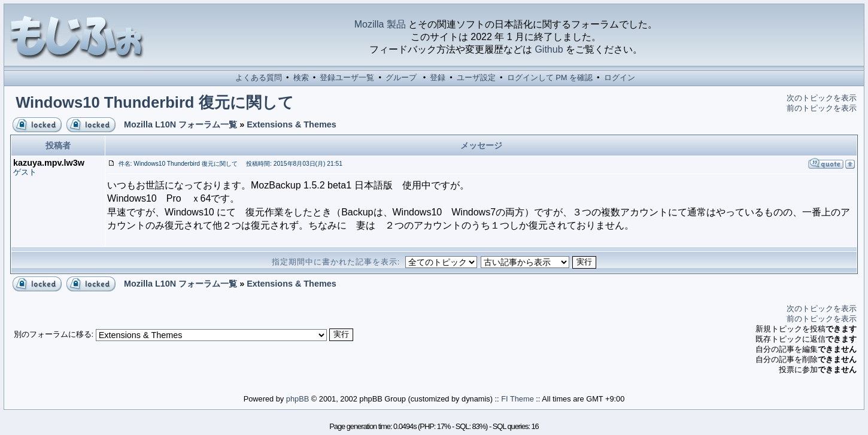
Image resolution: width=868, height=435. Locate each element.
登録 (438, 77)
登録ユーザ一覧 (347, 77)
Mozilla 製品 (380, 24)
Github (549, 49)
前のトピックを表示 (822, 108)
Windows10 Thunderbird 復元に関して (154, 102)
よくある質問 (259, 77)
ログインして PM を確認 (550, 77)
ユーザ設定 (476, 77)
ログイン (620, 77)
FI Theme (518, 399)
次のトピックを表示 (822, 98)
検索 (301, 77)
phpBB (298, 399)
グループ (401, 77)
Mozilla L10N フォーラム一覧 (180, 124)
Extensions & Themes (292, 124)
